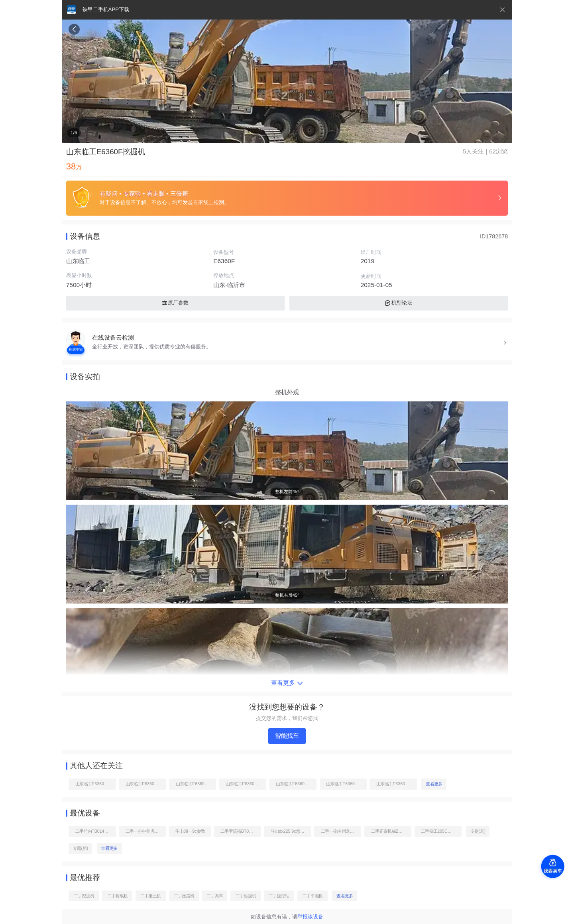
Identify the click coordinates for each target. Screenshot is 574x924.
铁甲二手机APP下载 (106, 9)
